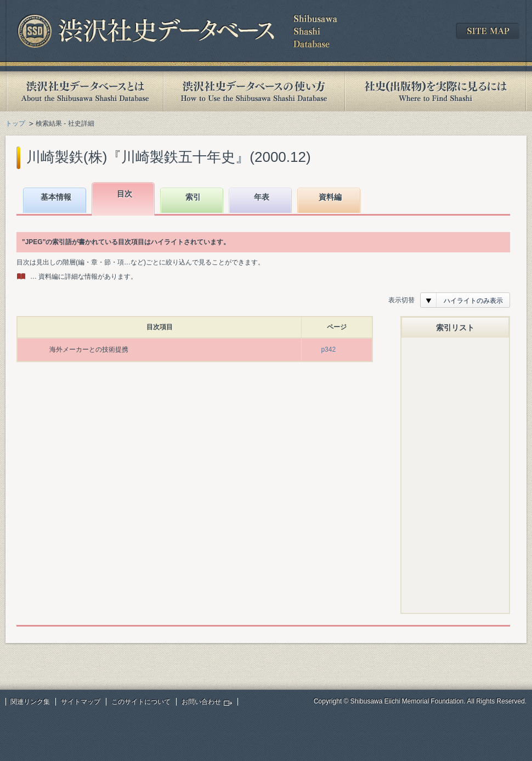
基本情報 (56, 197)
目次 (124, 194)
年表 (262, 197)
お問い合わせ (201, 702)
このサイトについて (141, 702)
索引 (193, 197)
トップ (15, 123)
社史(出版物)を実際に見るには (435, 91)
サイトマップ (81, 702)
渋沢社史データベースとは (84, 91)
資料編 (330, 197)
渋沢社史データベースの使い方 (254, 91)
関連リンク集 (30, 702)
